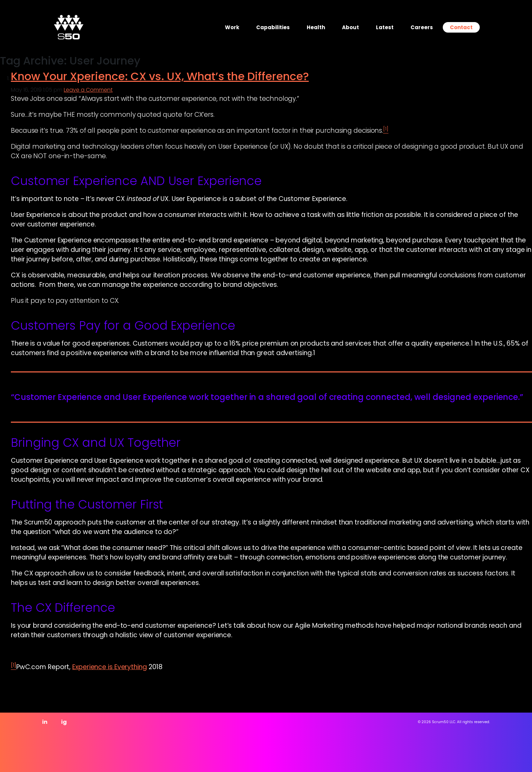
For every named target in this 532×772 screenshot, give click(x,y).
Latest (385, 27)
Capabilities (273, 27)
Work (232, 27)
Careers (422, 27)
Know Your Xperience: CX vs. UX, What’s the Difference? (160, 76)
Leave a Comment (88, 90)
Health (316, 27)
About (350, 27)
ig (64, 722)
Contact (461, 27)
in (45, 722)
